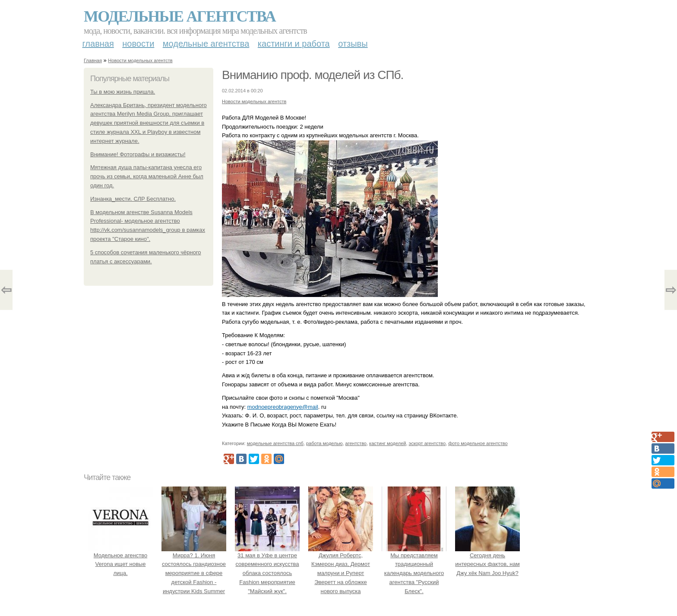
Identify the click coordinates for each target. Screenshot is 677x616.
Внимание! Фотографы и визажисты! (138, 154)
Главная (98, 44)
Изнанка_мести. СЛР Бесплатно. (133, 199)
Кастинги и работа (294, 44)
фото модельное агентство (478, 443)
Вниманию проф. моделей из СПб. (313, 75)
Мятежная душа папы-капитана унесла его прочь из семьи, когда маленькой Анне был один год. (147, 176)
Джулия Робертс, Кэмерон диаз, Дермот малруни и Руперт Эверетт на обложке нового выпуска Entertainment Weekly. (341, 573)
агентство (356, 443)
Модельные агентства (180, 16)
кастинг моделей (388, 443)
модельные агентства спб (275, 443)
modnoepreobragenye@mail (283, 407)
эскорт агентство (427, 443)
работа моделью (324, 443)
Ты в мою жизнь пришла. (123, 92)
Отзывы (353, 44)
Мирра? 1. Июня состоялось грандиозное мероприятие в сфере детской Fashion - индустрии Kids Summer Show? (194, 573)
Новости (138, 44)
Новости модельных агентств (140, 60)
